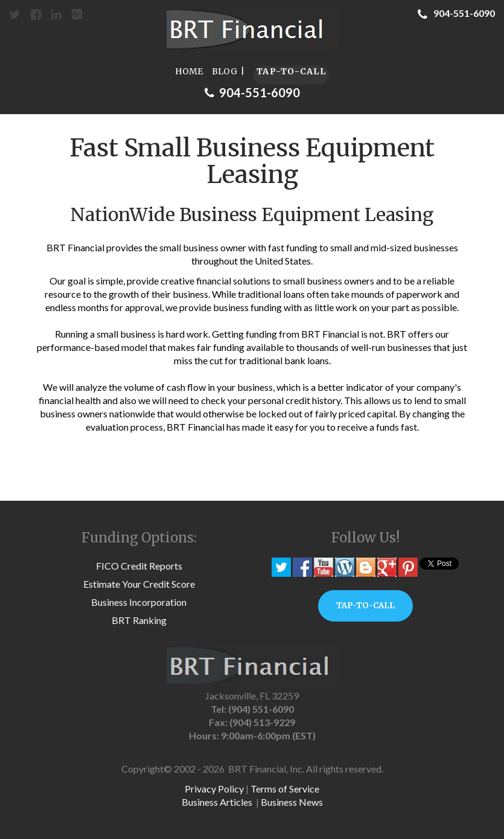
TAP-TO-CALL (291, 71)
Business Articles (217, 802)
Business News (292, 802)
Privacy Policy (214, 789)
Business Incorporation (139, 602)
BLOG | (228, 72)
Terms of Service (285, 789)
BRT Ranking (139, 620)
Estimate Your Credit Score (139, 584)
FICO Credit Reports (139, 566)
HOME (189, 72)
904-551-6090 (456, 13)
